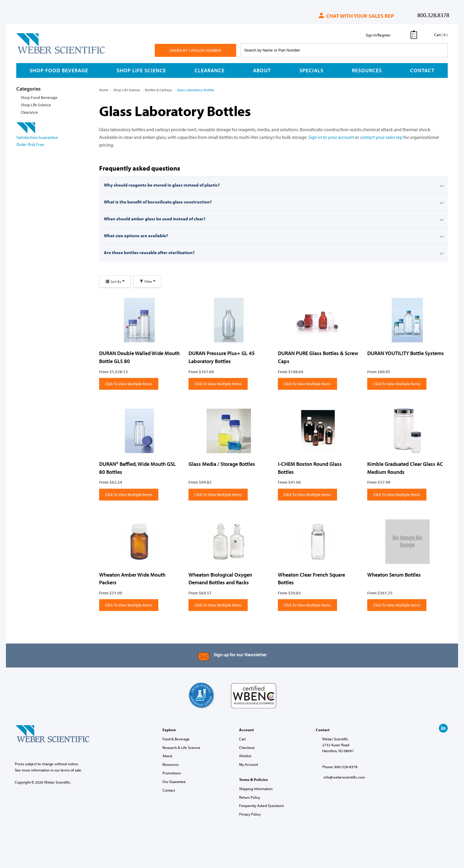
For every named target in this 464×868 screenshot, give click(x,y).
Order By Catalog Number (195, 50)
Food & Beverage (176, 739)
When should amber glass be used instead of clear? (155, 219)
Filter (147, 281)
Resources (367, 70)
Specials (311, 70)
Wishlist (245, 756)
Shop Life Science (141, 70)
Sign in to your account (331, 137)
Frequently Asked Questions (261, 806)
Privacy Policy (250, 814)
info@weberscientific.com (344, 777)
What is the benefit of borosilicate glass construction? (158, 202)
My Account (249, 764)
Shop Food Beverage (59, 70)
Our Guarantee (174, 782)
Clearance (210, 70)
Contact (422, 70)
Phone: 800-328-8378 (340, 767)
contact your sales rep (381, 137)
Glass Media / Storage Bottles (222, 464)
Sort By (115, 281)
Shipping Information (256, 789)
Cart (242, 739)
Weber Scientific (30, 53)
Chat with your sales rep (356, 16)
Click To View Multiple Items (129, 384)
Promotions (172, 773)
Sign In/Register (378, 35)
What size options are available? (136, 236)
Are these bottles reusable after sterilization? (149, 252)
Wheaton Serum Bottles (394, 575)
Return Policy (250, 797)
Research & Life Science (181, 747)
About (262, 70)
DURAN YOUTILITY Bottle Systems (406, 353)
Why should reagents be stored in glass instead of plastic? (162, 185)
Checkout (247, 747)
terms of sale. (71, 770)
